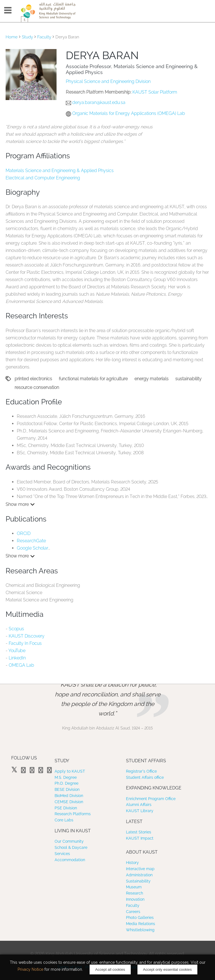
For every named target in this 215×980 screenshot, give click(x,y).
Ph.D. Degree (66, 783)
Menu (8, 10)
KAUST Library (140, 811)
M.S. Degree (66, 777)
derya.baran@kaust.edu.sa (99, 102)
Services (62, 854)
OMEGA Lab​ (21, 665)
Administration (139, 875)
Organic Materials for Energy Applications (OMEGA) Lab (129, 113)
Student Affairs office (145, 777)
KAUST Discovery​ (27, 636)
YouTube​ (17, 651)
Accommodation (70, 860)
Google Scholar (32, 548)
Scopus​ (16, 629)
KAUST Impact (140, 838)
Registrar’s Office (141, 771)
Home (12, 37)
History (132, 863)
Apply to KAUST (70, 771)
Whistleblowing (140, 930)
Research (135, 893)
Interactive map (140, 869)
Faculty (44, 37)
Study (27, 37)
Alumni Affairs (139, 805)
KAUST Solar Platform (155, 92)
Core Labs (64, 820)
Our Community (69, 841)
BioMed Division (69, 796)
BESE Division (67, 789)
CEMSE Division (69, 802)
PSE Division (66, 808)
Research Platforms (73, 814)
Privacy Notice (31, 969)
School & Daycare (71, 847)
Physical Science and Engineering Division (108, 81)
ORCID (24, 533)
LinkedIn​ (17, 658)
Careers (133, 912)
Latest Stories (139, 832)
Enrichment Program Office (151, 799)
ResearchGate (31, 541)
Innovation (135, 899)
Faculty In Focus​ (25, 643)
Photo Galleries (140, 918)
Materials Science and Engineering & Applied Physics (60, 171)
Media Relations (141, 924)
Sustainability (138, 881)
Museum (134, 887)
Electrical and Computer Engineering (43, 178)
